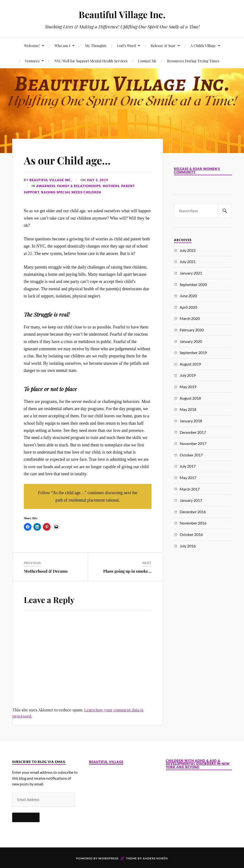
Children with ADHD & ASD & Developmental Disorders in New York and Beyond (198, 764)
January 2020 (191, 341)
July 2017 (188, 466)
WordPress (108, 858)
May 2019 (188, 387)
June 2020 (188, 296)
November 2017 (193, 443)
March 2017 (190, 489)
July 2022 (188, 250)
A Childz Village (203, 45)
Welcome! (32, 45)
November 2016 (193, 523)
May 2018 (188, 409)
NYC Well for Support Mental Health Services (91, 61)
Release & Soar (163, 45)
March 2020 (190, 318)
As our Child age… (68, 160)
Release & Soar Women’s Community (197, 171)
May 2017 (188, 478)
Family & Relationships (79, 186)
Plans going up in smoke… (127, 571)
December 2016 (193, 512)
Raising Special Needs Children (71, 192)
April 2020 (188, 307)
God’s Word (126, 45)
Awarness (46, 186)
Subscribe (26, 817)
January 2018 (191, 421)
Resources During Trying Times (193, 61)
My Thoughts (96, 45)
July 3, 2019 (97, 180)
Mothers (111, 186)
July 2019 (188, 375)
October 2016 (191, 534)
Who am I (62, 45)
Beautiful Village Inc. (122, 14)
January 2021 (191, 273)
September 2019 (193, 352)
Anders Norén (155, 858)
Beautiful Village (106, 762)
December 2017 (193, 432)
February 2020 (192, 330)
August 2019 (190, 364)
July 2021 (188, 262)
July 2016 (188, 546)
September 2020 (193, 284)
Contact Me (147, 61)
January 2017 (191, 500)
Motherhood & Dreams (46, 571)
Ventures (32, 61)
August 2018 (190, 398)
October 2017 (191, 455)
